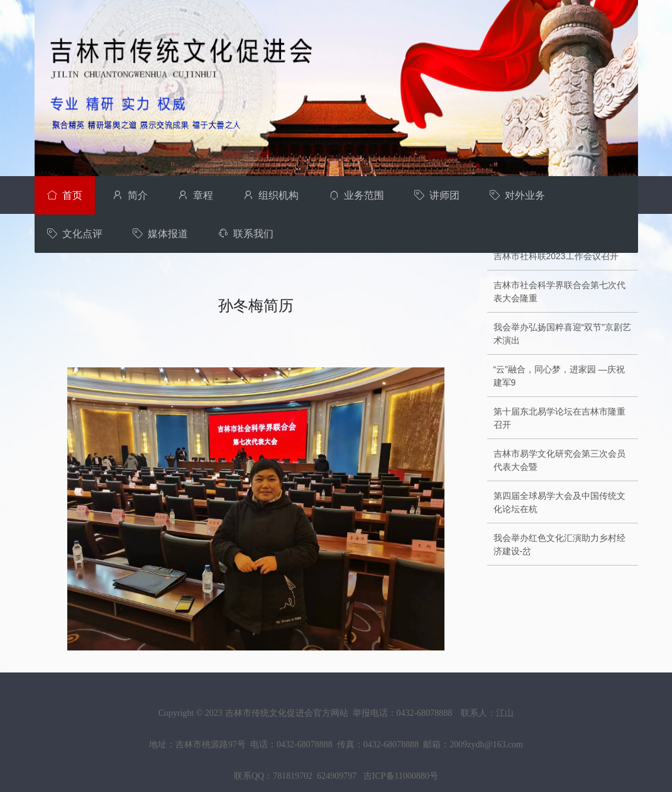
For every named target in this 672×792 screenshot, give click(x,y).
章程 (196, 195)
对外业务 (517, 195)
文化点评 (75, 234)
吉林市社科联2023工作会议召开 (556, 256)
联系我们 (246, 234)
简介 (130, 195)
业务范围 (356, 195)
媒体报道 (160, 234)
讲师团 (437, 195)
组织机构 (271, 195)
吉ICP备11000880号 (401, 776)
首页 (65, 195)
